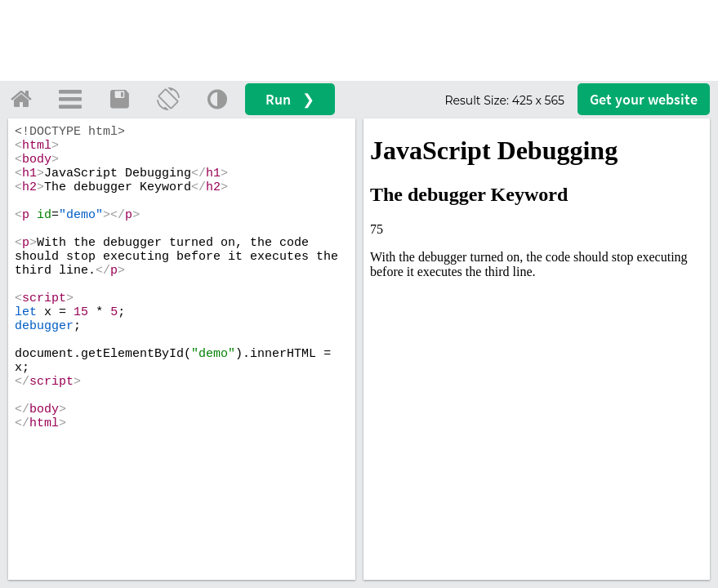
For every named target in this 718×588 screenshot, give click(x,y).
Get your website (644, 99)
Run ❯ (290, 99)
